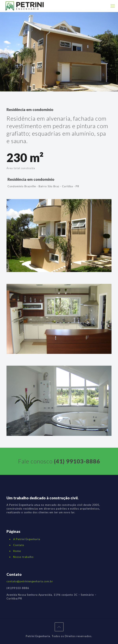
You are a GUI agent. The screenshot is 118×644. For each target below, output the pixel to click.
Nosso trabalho (23, 557)
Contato (19, 545)
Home (17, 551)
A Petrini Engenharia (27, 539)
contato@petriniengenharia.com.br (30, 581)
